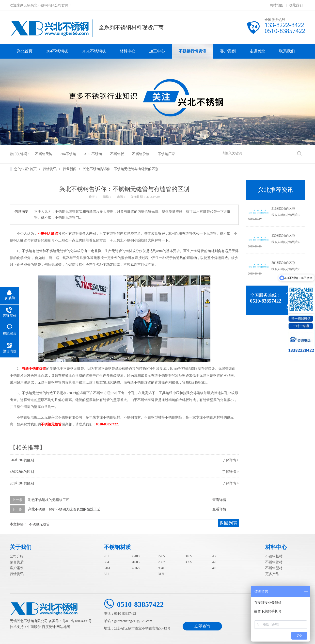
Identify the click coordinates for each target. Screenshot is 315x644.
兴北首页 (25, 51)
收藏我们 (296, 5)
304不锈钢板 (57, 51)
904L (162, 568)
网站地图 (277, 5)
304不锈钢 (68, 154)
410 (215, 568)
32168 (135, 568)
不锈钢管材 (274, 562)
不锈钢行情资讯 (192, 51)
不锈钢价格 (141, 154)
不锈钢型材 (274, 568)
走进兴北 (257, 51)
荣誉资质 (17, 562)
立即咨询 (202, 626)
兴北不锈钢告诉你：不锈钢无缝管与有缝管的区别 (121, 169)
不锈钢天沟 (44, 154)
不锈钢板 (117, 154)
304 (106, 562)
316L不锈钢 (93, 154)
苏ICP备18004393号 (77, 621)
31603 (135, 562)
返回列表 (228, 523)
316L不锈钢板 (94, 51)
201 (106, 556)
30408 (135, 556)
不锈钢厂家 (166, 154)
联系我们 (287, 51)
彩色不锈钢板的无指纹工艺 (49, 500)
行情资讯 (50, 169)
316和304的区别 (22, 460)
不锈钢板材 (274, 556)
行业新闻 (70, 169)
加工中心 (157, 51)
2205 (161, 556)
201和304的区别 (22, 483)
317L (162, 574)
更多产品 (272, 574)
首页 (34, 169)
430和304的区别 (22, 472)
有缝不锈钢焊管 (34, 369)
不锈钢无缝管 (48, 233)
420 (215, 562)
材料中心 (127, 51)
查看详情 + (221, 500)
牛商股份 (34, 627)
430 (215, 556)
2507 (161, 562)
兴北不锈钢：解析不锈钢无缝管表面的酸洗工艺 (64, 509)
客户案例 (228, 51)
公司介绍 (17, 556)
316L (108, 568)
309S (189, 562)
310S (189, 556)
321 (106, 574)
